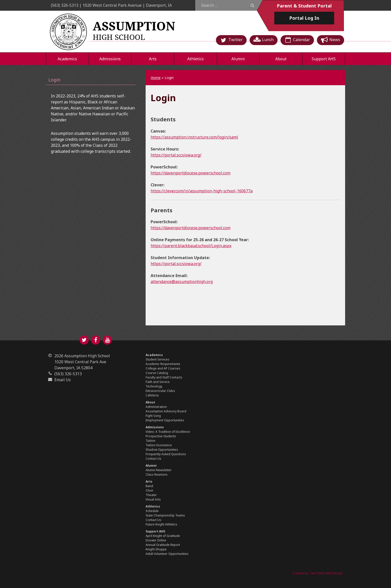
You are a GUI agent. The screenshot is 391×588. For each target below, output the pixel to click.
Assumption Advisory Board (166, 411)
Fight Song (153, 416)
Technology (154, 386)
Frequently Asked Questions (166, 454)
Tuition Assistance (159, 445)
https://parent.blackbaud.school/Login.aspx (191, 246)
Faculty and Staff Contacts (164, 377)
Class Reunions (157, 475)
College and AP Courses (163, 368)
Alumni (238, 59)
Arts (153, 59)
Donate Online (156, 540)
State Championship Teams (165, 515)
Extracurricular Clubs (160, 391)
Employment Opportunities (165, 420)
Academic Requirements (163, 364)
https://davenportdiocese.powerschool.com (191, 173)
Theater (151, 495)
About (281, 59)
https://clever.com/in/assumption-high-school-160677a (202, 191)
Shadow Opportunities (162, 450)
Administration (156, 407)
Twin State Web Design (326, 573)
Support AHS (324, 59)
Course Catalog (157, 373)
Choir (149, 490)
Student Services (157, 359)
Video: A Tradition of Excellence (168, 432)
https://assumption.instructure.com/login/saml (194, 137)
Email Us (63, 380)
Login (54, 80)
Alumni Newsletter (159, 470)
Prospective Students (161, 436)
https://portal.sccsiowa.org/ (176, 155)
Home (156, 78)
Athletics (195, 59)
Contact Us (153, 459)
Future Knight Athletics (161, 524)
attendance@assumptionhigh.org (182, 282)
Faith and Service (158, 382)
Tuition (150, 441)
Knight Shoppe (156, 549)
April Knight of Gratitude (163, 536)
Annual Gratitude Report (163, 545)
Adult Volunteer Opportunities (167, 554)
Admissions (110, 59)
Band (149, 486)
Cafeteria (152, 395)
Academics (67, 59)
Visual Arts (153, 499)
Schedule (152, 511)
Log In (304, 18)
